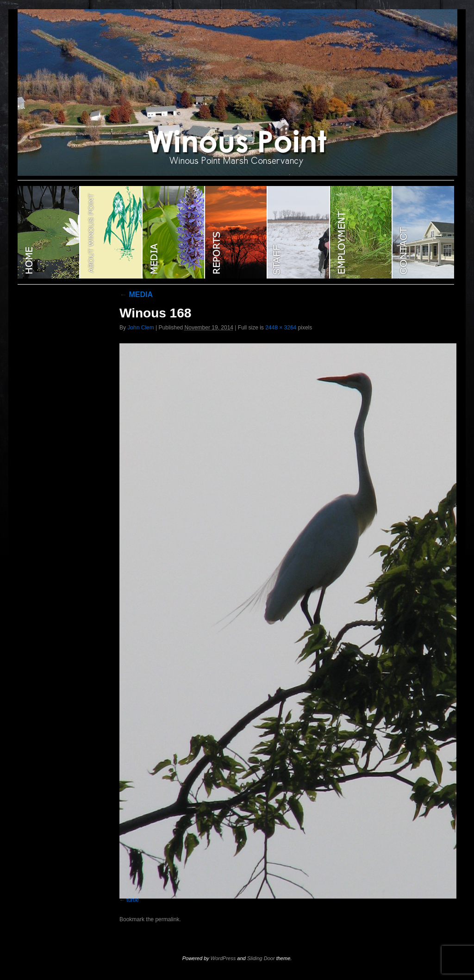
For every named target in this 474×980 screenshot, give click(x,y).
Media (174, 232)
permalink (167, 919)
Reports (236, 232)
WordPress (223, 958)
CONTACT (423, 232)
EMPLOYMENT (361, 232)
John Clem (140, 328)
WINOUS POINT (49, 232)
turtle (133, 900)
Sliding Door (261, 958)
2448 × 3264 (281, 328)
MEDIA (136, 295)
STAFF (299, 232)
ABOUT (111, 232)
